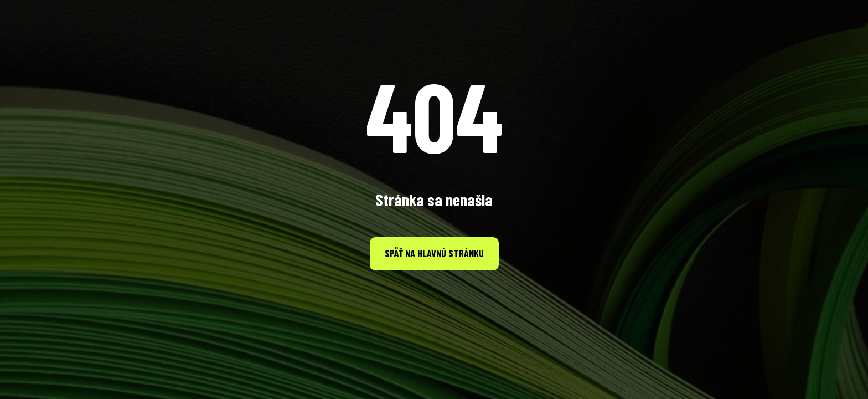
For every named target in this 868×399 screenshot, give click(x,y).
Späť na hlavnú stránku (434, 253)
